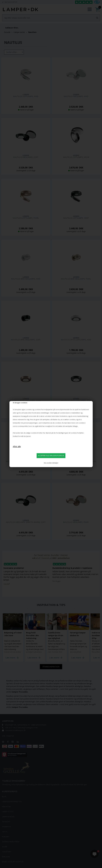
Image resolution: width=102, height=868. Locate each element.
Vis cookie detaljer (51, 463)
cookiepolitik (23, 426)
